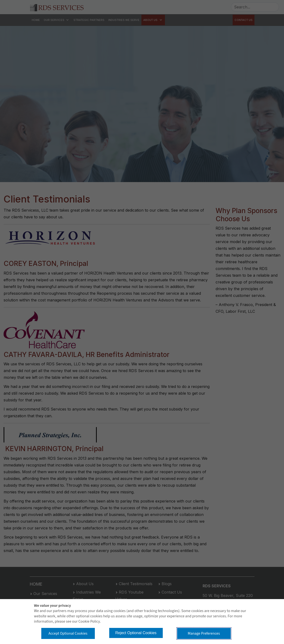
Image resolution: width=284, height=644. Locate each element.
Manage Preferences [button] (204, 633)
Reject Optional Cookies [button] (136, 633)
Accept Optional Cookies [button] (68, 633)
